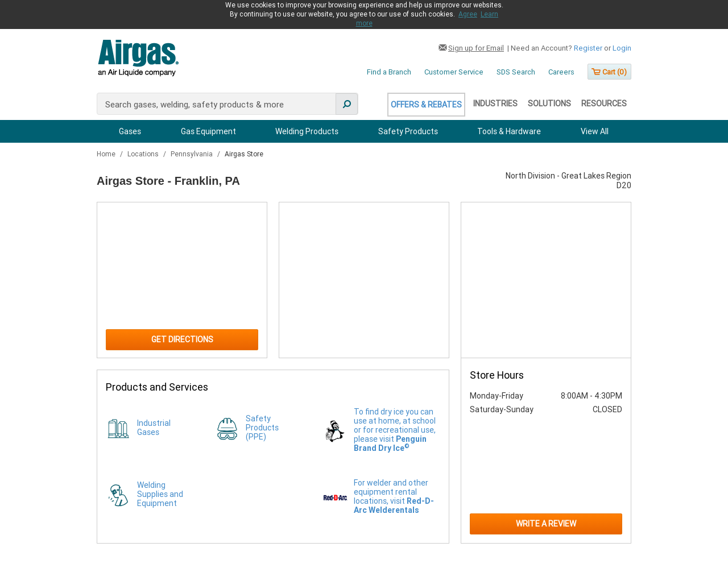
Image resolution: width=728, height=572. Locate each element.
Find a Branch (389, 72)
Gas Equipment (208, 131)
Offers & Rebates (426, 105)
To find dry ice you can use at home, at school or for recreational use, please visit (395, 430)
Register (588, 48)
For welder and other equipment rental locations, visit (394, 496)
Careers (561, 72)
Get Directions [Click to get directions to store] (182, 339)
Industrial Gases (154, 428)
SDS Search (516, 72)
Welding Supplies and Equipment (160, 494)
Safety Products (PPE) (262, 428)
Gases (130, 131)
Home (107, 154)
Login (622, 48)
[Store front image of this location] (546, 280)
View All (595, 131)
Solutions (549, 103)
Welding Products (307, 131)
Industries (495, 103)
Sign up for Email (476, 48)
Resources (604, 103)
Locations (144, 154)
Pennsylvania (193, 154)
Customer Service (454, 72)
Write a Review (546, 524)
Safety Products (408, 131)
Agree (468, 14)
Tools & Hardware (509, 131)
